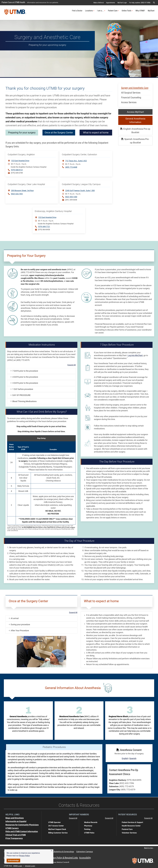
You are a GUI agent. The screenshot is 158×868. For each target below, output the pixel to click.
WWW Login (18, 866)
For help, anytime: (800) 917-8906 (140, 3)
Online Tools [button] (127, 11)
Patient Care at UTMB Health (13, 2)
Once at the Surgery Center (80, 133)
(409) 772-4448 (71, 167)
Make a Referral (99, 3)
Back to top (149, 848)
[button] (52, 851)
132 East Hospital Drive (20, 161)
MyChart (151, 11)
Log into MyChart (135, 355)
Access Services (129, 102)
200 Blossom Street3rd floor (22, 190)
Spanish (133, 758)
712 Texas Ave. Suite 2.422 (76, 161)
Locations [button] (90, 11)
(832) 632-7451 (17, 194)
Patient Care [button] (113, 11)
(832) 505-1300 (71, 197)
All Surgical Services (131, 93)
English (125, 758)
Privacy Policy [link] (24, 856)
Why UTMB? (140, 11)
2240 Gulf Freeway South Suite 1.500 (80, 190)
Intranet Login (30, 866)
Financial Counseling (131, 98)
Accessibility (85, 858)
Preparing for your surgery (22, 133)
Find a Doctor (77, 11)
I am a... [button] (101, 11)
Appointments (111, 3)
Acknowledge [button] (13, 860)
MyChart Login (122, 3)
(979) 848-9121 (17, 170)
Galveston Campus (85, 852)
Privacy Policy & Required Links (64, 858)
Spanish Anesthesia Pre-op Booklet (135, 141)
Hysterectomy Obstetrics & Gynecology (57, 852)
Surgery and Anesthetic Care (135, 88)
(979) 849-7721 (44, 227)
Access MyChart (135, 112)
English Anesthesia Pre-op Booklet (135, 131)
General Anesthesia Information (135, 120)
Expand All (72, 365)
